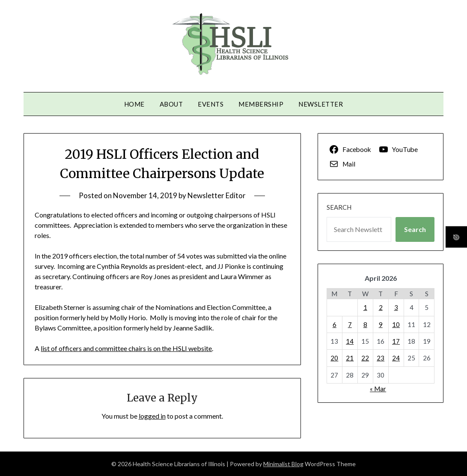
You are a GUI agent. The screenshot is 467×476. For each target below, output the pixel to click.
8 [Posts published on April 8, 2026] (365, 324)
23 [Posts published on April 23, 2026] (381, 358)
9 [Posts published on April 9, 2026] (381, 324)
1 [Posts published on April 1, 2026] (365, 307)
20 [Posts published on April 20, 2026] (334, 358)
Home (134, 104)
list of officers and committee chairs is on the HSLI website (126, 348)
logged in (152, 416)
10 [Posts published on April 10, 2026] (396, 324)
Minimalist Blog (283, 464)
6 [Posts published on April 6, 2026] (335, 324)
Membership (261, 104)
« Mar (378, 389)
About (171, 104)
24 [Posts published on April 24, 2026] (396, 358)
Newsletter (321, 104)
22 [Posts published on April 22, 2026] (365, 358)
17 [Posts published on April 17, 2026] (396, 341)
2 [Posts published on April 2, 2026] (381, 307)
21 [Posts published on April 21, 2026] (350, 358)
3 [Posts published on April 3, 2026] (396, 307)
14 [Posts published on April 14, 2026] (350, 341)
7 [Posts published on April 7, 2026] (350, 324)
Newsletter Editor (217, 195)
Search (339, 207)
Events (211, 104)
